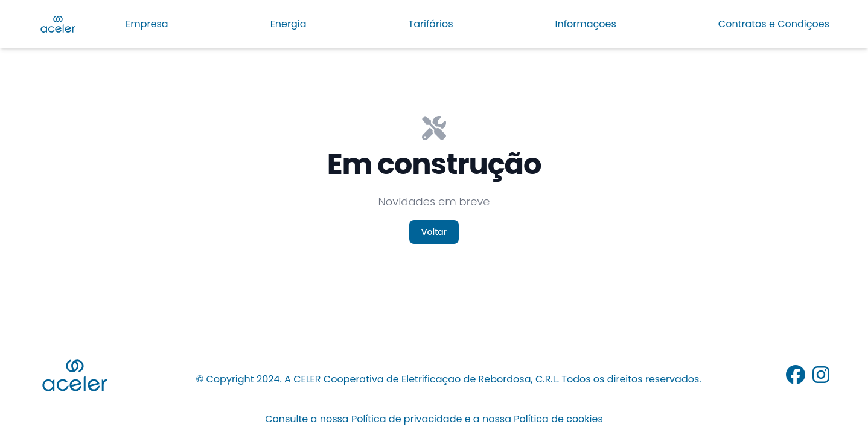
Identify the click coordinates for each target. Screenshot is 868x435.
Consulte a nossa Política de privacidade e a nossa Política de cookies (434, 420)
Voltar (434, 232)
